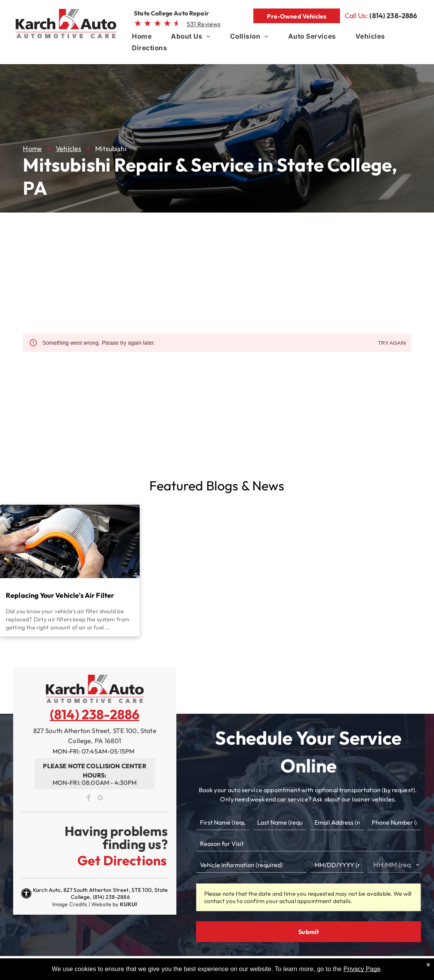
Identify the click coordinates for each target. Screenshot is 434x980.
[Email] (337, 822)
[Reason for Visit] (309, 844)
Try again (392, 343)
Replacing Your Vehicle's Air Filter (60, 595)
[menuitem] (142, 38)
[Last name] (280, 822)
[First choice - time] (394, 865)
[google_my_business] (100, 799)
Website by (105, 904)
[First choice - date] (337, 865)
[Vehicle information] (251, 865)
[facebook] (89, 799)
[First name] (223, 822)
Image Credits (70, 904)
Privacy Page (362, 969)
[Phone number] (394, 822)
